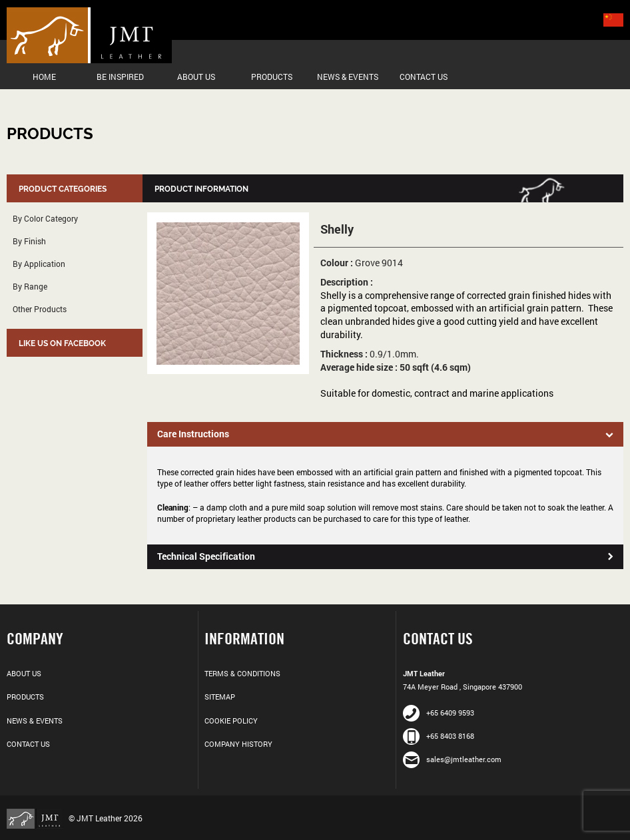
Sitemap (220, 697)
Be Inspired (120, 77)
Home (44, 77)
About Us (196, 77)
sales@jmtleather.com (452, 759)
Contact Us (424, 77)
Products (272, 77)
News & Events (348, 77)
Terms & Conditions (242, 673)
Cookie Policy (231, 721)
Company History (238, 744)
